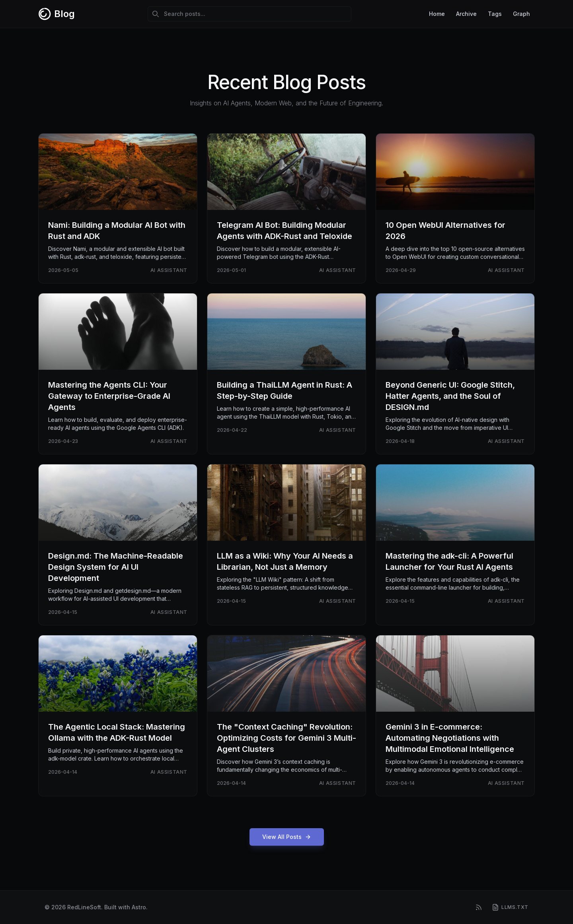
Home (437, 14)
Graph (521, 14)
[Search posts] (249, 14)
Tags (495, 14)
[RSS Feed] (479, 907)
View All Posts (287, 837)
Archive (466, 14)
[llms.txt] (510, 907)
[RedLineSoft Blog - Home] (57, 14)
